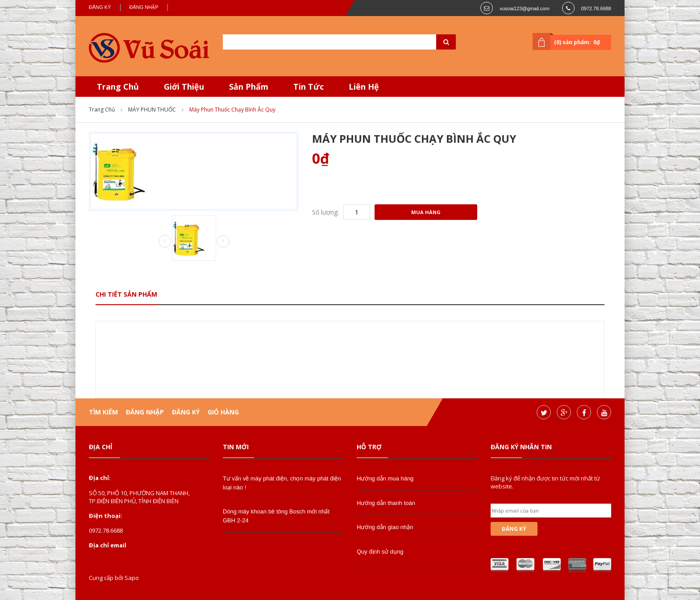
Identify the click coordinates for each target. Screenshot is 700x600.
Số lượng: (325, 212)
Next (223, 241)
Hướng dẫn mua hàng (385, 478)
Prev (165, 242)
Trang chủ (102, 110)
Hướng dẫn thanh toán (386, 503)
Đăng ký (100, 7)
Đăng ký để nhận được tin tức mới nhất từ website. (545, 482)
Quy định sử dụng (380, 552)
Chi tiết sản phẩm (126, 294)
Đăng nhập (144, 7)
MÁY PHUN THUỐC (152, 110)
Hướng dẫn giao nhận (385, 527)
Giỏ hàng (223, 412)
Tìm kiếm (103, 412)
